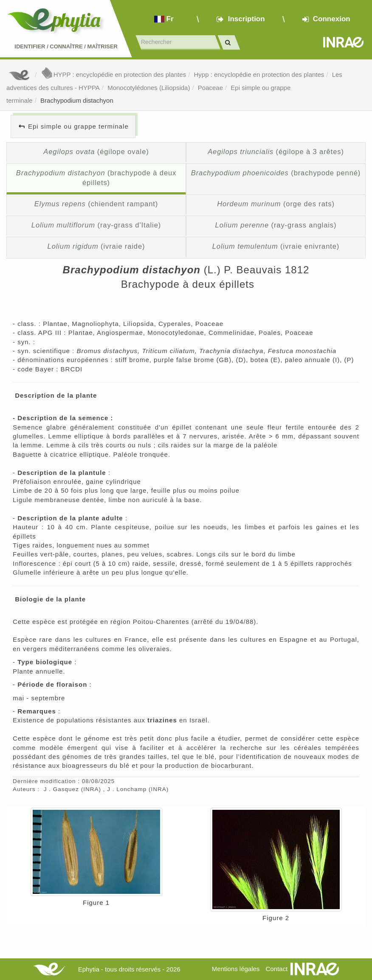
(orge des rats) (276, 204)
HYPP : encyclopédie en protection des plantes (113, 74)
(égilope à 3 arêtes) (276, 152)
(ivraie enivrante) (276, 246)
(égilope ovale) (96, 152)
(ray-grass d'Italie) (96, 225)
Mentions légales (236, 969)
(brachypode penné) (276, 173)
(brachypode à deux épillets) (96, 178)
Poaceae (210, 88)
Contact (276, 969)
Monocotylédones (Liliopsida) (149, 88)
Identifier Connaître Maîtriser (66, 46)
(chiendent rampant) (96, 204)
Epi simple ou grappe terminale (78, 126)
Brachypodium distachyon (77, 100)
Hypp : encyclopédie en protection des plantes (259, 74)
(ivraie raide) (96, 246)
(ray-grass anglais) (276, 225)
